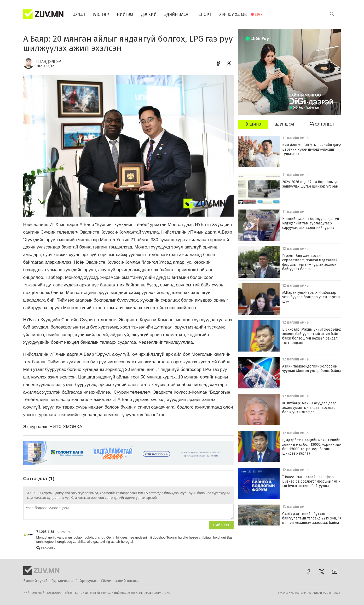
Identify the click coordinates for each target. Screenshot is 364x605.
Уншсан (285, 124)
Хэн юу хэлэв (233, 15)
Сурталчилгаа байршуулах (74, 581)
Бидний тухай (35, 581)
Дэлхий (149, 15)
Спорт (205, 15)
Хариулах (46, 548)
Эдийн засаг (177, 15)
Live (259, 15)
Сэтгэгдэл (322, 124)
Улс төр (101, 15)
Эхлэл (79, 15)
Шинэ (253, 124)
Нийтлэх (221, 525)
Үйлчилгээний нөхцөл (120, 581)
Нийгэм (125, 15)
